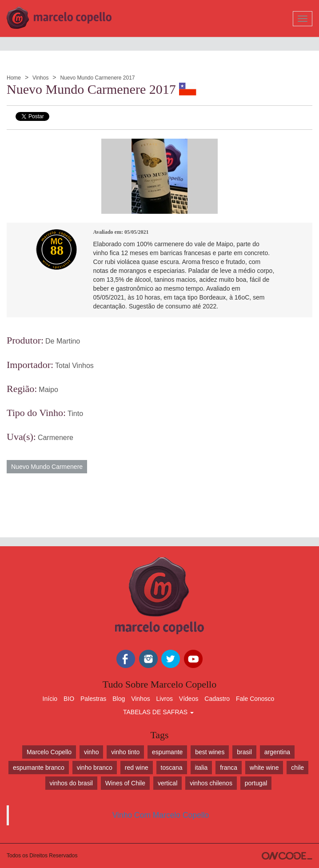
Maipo (48, 390)
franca (229, 768)
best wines (210, 752)
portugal (256, 783)
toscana (172, 768)
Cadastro (217, 699)
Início (50, 699)
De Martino (63, 341)
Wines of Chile (125, 783)
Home (14, 78)
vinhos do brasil (71, 783)
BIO (69, 699)
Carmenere (56, 438)
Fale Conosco (255, 699)
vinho (91, 752)
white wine (264, 768)
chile (297, 768)
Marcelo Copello (49, 752)
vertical (167, 783)
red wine (137, 768)
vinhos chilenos (211, 783)
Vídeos (189, 699)
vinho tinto (125, 752)
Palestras (93, 699)
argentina (277, 752)
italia (201, 768)
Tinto (75, 414)
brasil (244, 752)
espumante (167, 752)
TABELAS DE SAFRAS (158, 712)
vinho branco (95, 768)
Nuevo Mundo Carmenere (47, 467)
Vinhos (40, 78)
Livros (165, 699)
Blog (119, 699)
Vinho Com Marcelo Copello (161, 815)
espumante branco (39, 768)
